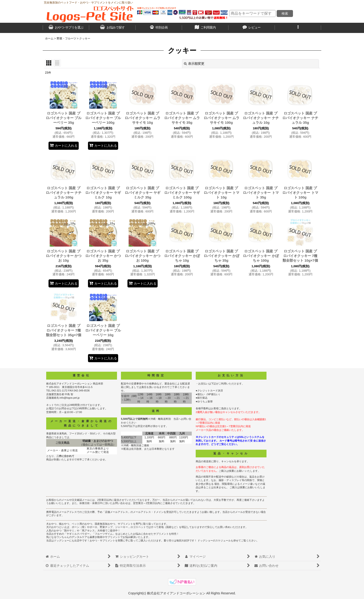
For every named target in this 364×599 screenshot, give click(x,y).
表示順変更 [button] (194, 64)
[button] (298, 28)
